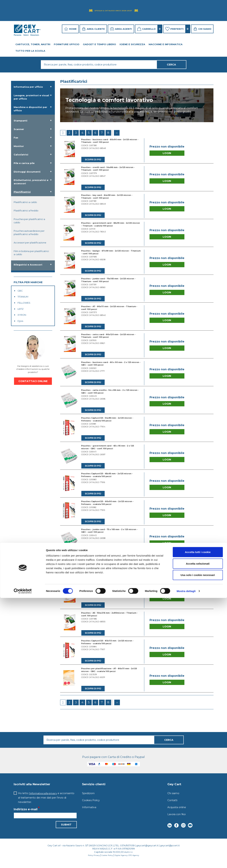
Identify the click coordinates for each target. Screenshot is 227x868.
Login (167, 153)
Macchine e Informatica (166, 44)
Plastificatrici (22, 192)
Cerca (169, 746)
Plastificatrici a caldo (25, 202)
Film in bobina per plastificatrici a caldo (31, 253)
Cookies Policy (91, 806)
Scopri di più (93, 160)
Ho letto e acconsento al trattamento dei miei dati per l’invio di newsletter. (47, 803)
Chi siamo (173, 799)
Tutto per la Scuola (30, 51)
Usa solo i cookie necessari (198, 845)
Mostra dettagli (186, 861)
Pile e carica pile (24, 163)
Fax (16, 138)
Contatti (172, 806)
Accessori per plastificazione (30, 243)
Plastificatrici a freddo (26, 211)
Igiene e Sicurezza (132, 44)
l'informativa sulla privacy (44, 799)
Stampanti (21, 121)
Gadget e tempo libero (99, 44)
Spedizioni (88, 799)
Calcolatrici (21, 155)
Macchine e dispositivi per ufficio (30, 109)
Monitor (19, 146)
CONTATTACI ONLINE (33, 381)
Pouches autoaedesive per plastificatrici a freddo (29, 232)
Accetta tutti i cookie (198, 822)
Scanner (19, 129)
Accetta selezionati (198, 834)
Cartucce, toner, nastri (33, 44)
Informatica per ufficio (28, 87)
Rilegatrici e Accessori (28, 265)
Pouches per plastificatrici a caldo (29, 221)
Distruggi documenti (27, 172)
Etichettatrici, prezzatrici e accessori (31, 182)
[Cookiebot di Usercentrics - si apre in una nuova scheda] (23, 861)
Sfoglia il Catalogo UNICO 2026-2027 (113, 10)
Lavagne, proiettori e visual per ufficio (31, 97)
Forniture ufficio (67, 44)
